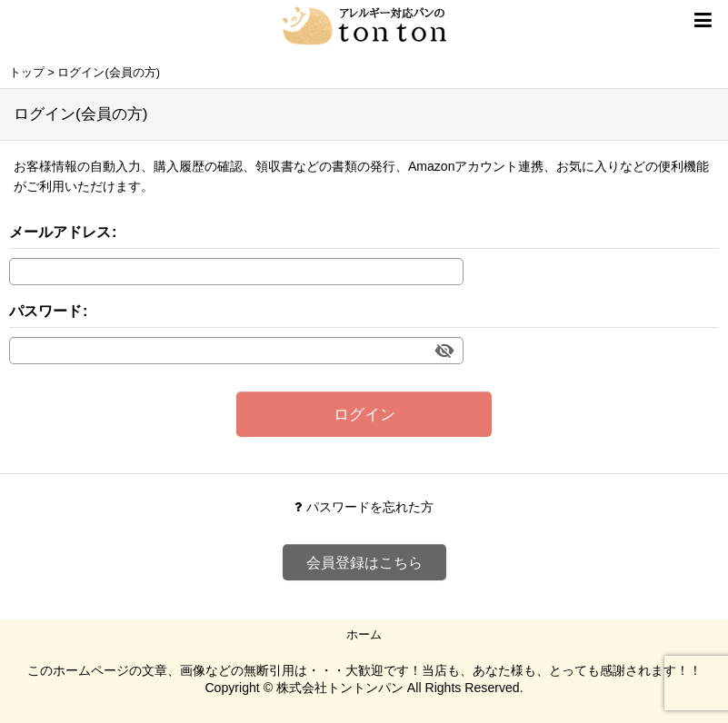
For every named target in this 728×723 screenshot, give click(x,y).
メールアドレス (60, 232)
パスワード (45, 311)
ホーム (364, 634)
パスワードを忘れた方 (364, 507)
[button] (703, 20)
